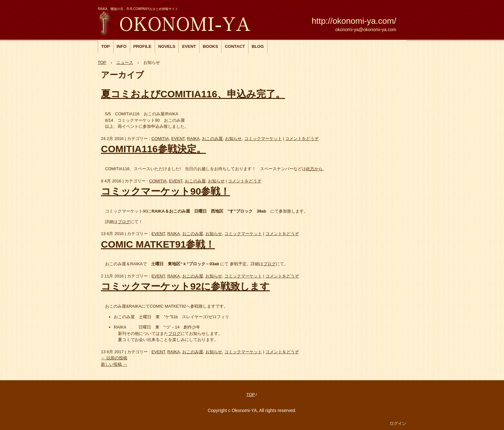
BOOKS (211, 46)
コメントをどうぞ (302, 139)
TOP (106, 46)
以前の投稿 (114, 358)
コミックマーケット (263, 139)
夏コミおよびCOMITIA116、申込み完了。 (193, 94)
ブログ (124, 222)
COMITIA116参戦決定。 (153, 149)
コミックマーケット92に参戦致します (185, 286)
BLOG (258, 46)
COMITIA (160, 139)
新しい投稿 (114, 364)
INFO (122, 46)
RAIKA (193, 139)
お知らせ (233, 139)
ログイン (398, 423)
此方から (314, 169)
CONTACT (235, 46)
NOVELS (167, 46)
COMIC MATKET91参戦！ (158, 244)
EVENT (189, 46)
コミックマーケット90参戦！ (165, 191)
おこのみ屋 (181, 23)
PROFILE (142, 46)
